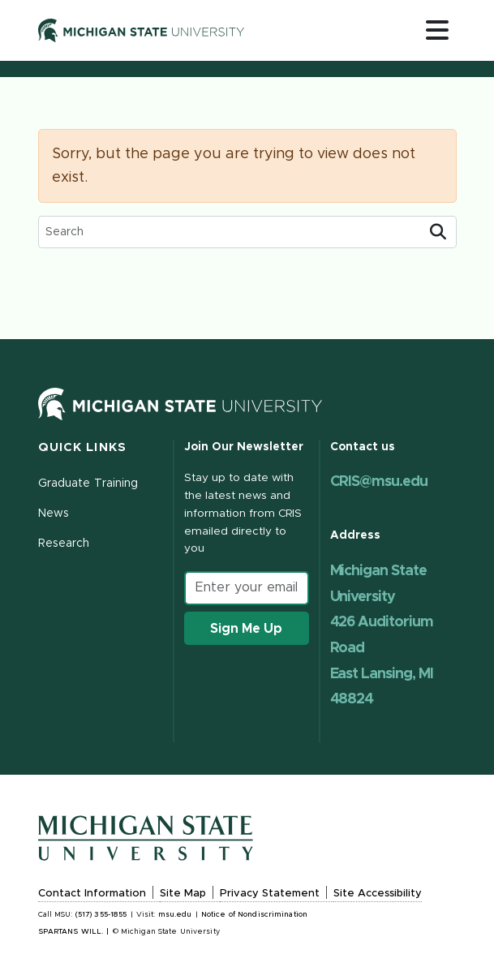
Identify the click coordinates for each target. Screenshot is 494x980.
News (54, 514)
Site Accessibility (378, 894)
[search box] (230, 232)
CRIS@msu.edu (379, 482)
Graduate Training (88, 484)
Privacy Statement (270, 894)
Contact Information (92, 894)
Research (64, 544)
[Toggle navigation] (437, 30)
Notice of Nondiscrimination (254, 915)
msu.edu (175, 915)
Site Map (183, 894)
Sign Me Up (246, 629)
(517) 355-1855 (101, 915)
